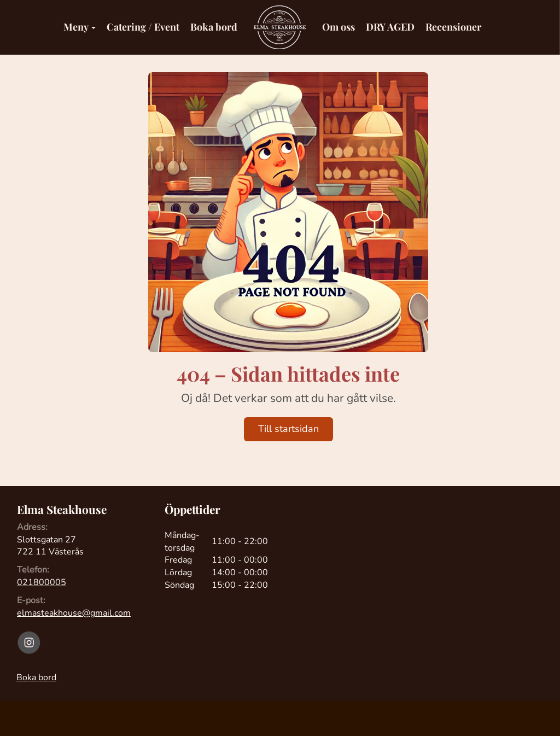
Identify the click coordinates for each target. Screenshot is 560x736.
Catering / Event (143, 27)
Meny (80, 27)
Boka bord (214, 27)
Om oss (339, 27)
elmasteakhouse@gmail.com (74, 613)
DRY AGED (390, 27)
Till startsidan (288, 429)
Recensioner (453, 27)
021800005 (42, 582)
